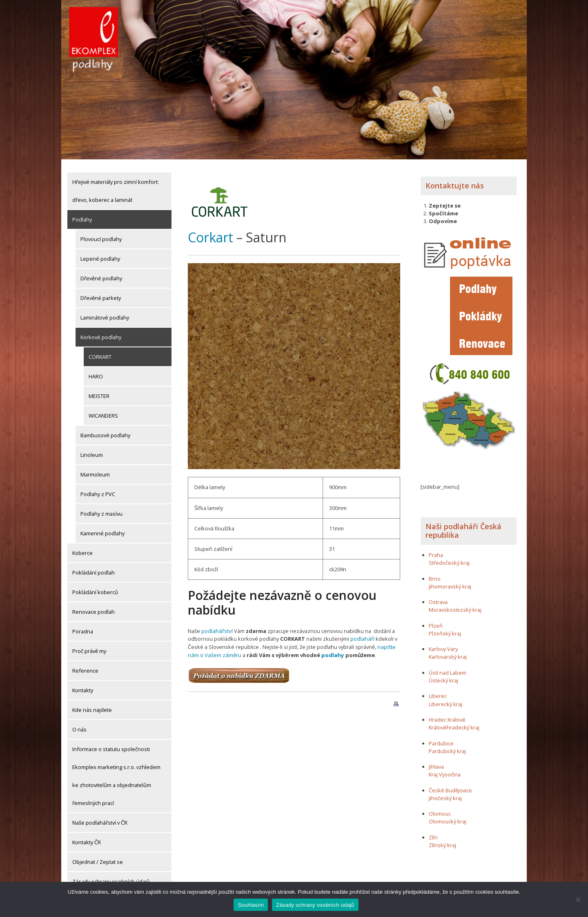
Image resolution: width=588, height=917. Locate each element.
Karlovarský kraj (448, 650)
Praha (436, 548)
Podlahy (82, 212)
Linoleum (92, 448)
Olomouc (440, 807)
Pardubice (441, 736)
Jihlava (436, 760)
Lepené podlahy (100, 252)
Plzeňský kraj (445, 626)
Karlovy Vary (443, 642)
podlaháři (362, 632)
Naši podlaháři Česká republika (463, 524)
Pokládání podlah (94, 566)
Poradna (83, 624)
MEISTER (99, 389)
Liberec (438, 689)
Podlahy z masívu (101, 507)
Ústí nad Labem (448, 666)
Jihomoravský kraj (450, 579)
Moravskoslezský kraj (455, 603)
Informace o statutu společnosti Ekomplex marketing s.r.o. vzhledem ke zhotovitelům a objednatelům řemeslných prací (116, 769)
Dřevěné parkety (101, 291)
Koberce (82, 546)
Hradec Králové (447, 713)
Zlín (433, 830)
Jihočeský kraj (445, 791)
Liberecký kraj (445, 697)
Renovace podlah (94, 605)
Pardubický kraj (447, 744)
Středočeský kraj (449, 556)
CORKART (100, 350)
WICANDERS (103, 409)
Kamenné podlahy (102, 526)
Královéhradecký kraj (454, 720)
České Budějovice (450, 783)
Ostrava (438, 595)
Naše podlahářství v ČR (100, 816)
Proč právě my (89, 644)
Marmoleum (95, 467)
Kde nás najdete (92, 703)
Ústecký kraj (443, 673)
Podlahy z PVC (98, 487)
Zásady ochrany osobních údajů (111, 875)
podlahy (331, 647)
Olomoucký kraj (448, 814)
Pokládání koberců (95, 585)
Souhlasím (251, 905)
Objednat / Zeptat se (98, 855)
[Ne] (578, 899)
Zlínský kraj (442, 838)
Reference (85, 664)
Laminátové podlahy (105, 311)
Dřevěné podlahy (101, 271)
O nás (79, 722)
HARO (96, 369)
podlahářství (216, 624)
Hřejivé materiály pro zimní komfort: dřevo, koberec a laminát (116, 184)
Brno (435, 572)
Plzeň (436, 619)
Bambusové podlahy (105, 428)
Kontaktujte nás (455, 179)
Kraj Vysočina (445, 767)
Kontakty (83, 683)
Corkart (210, 230)
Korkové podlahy (101, 330)
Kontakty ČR (87, 835)
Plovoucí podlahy (101, 232)
